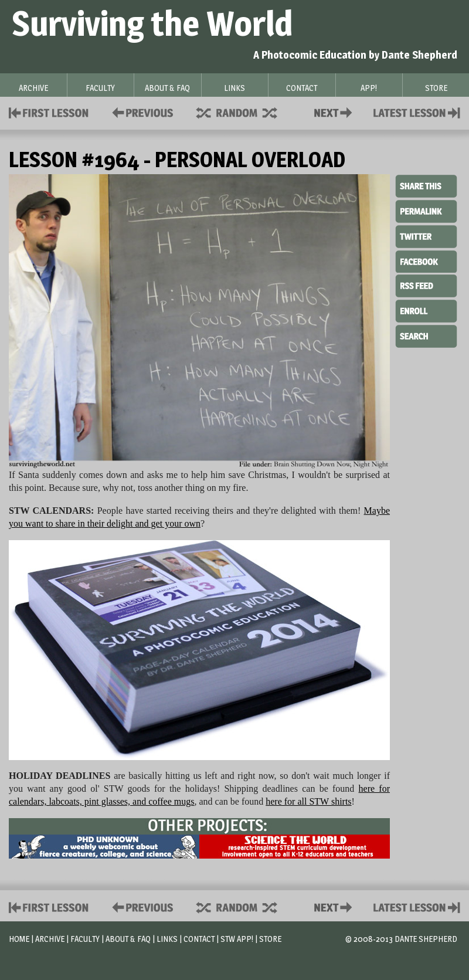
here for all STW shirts (308, 801)
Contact (335, 112)
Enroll (426, 310)
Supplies (244, 112)
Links (167, 939)
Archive (50, 939)
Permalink (426, 211)
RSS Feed (426, 285)
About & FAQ (128, 939)
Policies (140, 112)
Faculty (85, 939)
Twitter (426, 236)
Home (19, 939)
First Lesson (49, 112)
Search (426, 335)
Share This (426, 186)
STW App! (237, 939)
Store (270, 939)
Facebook (426, 260)
